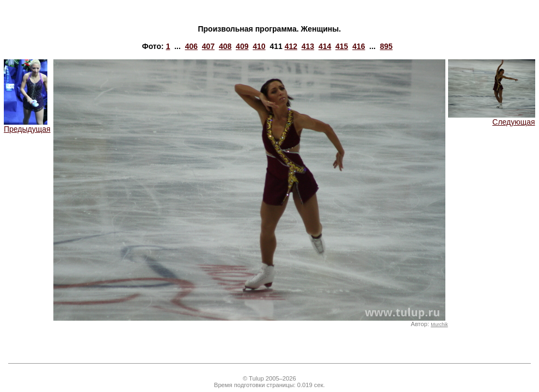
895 (386, 46)
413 (308, 46)
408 (225, 46)
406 (191, 46)
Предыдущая (27, 125)
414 (325, 46)
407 (208, 46)
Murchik (439, 324)
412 (291, 46)
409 (242, 46)
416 (359, 46)
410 (259, 46)
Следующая (492, 118)
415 (342, 46)
